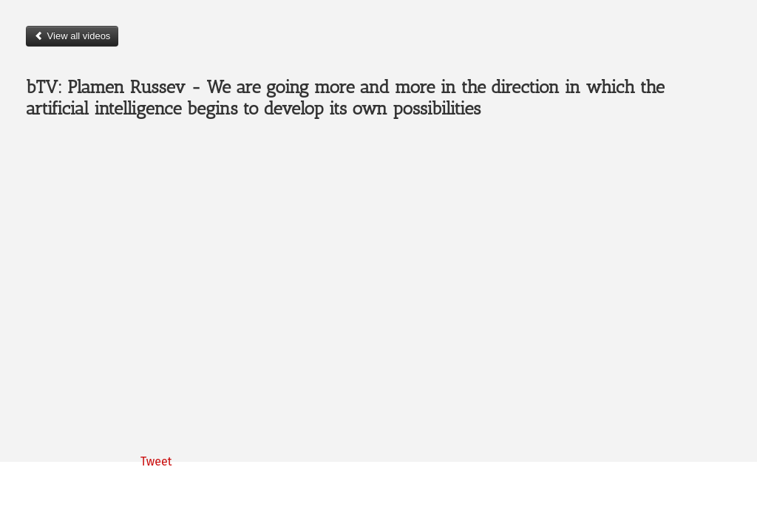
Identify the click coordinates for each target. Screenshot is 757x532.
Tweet (156, 461)
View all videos (72, 36)
